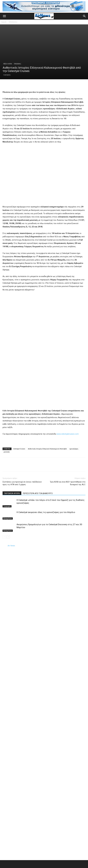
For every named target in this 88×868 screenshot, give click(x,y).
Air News (11, 546)
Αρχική (4, 22)
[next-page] (8, 537)
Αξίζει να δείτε (8, 64)
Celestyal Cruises (19, 449)
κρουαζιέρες (74, 449)
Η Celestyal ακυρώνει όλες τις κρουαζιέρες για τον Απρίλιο (46, 512)
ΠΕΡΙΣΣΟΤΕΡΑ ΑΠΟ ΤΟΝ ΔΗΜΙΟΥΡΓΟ (38, 493)
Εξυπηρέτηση (8, 518)
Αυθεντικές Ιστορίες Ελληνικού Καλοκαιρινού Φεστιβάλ (47, 449)
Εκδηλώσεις (13, 22)
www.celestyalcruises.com (68, 434)
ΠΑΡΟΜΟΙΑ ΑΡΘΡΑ (12, 493)
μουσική (7, 452)
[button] (4, 16)
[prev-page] (4, 537)
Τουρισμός (7, 506)
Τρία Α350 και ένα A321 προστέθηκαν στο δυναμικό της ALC (68, 483)
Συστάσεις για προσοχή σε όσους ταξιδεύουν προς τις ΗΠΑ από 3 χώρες (22, 483)
